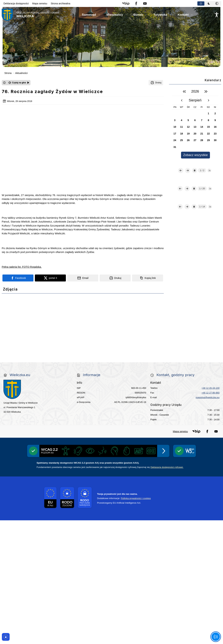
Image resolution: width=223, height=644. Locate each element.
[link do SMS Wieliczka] (68, 446)
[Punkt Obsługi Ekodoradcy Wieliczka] (199, 341)
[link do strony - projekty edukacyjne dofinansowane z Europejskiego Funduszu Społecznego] (111, 404)
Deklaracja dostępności (16, 3)
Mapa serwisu (40, 3)
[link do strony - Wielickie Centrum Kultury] (68, 341)
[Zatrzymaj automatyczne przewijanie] (195, 184)
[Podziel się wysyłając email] (83, 231)
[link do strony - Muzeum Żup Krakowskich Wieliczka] (199, 425)
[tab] (201, 3)
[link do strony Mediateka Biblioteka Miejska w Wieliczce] (111, 341)
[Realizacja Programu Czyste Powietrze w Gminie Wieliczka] (155, 362)
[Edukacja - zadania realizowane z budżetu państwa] (133, 471)
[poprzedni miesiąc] (182, 100)
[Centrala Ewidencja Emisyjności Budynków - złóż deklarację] (199, 362)
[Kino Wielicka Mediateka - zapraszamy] (155, 341)
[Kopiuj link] (148, 231)
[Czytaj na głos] (19, 83)
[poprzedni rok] (184, 92)
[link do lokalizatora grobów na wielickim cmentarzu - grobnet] (155, 425)
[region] (195, 123)
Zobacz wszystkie (195, 155)
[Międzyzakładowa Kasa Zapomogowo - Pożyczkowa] (90, 471)
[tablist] (209, 3)
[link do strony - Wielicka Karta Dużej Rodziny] (199, 383)
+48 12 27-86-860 (211, 516)
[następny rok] (206, 92)
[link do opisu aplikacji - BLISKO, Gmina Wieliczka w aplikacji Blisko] (24, 425)
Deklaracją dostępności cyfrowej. (167, 591)
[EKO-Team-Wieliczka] (111, 362)
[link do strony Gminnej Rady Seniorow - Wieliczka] (155, 383)
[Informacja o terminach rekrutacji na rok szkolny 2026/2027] (199, 446)
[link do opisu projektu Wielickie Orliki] (111, 425)
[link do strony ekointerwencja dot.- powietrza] (24, 383)
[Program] (68, 362)
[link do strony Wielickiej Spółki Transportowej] (155, 404)
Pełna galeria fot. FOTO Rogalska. (22, 220)
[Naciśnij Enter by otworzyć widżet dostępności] (217, 15)
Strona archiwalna (60, 3)
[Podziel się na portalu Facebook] (18, 231)
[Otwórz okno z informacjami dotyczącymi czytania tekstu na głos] (4, 83)
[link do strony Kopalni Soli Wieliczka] (24, 446)
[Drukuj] (156, 83)
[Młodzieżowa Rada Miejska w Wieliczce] (24, 404)
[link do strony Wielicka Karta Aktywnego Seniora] (111, 383)
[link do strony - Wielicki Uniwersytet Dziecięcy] (68, 404)
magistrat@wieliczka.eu (208, 521)
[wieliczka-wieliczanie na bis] (111, 446)
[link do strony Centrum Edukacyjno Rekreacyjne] (24, 341)
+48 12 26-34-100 (211, 512)
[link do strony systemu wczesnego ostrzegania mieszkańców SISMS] (68, 425)
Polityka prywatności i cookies (136, 622)
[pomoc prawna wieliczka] (155, 446)
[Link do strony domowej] (31, 15)
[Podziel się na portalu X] (50, 231)
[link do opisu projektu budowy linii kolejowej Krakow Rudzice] (199, 404)
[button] (126, 3)
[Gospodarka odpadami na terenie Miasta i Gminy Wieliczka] (24, 362)
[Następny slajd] (188, 184)
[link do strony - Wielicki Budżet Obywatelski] (68, 383)
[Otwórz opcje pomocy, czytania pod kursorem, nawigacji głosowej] (216, 637)
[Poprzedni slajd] (181, 184)
